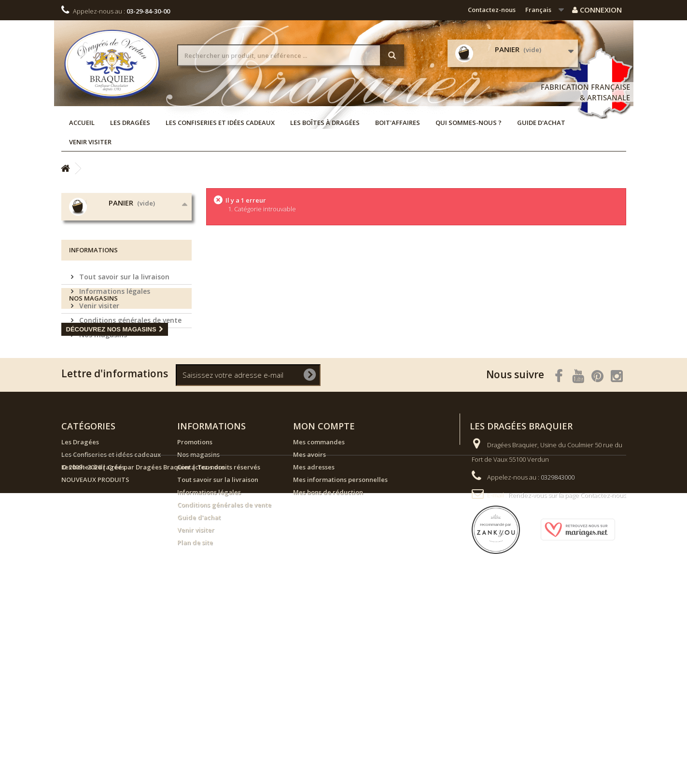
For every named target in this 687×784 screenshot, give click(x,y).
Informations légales (114, 380)
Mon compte (324, 600)
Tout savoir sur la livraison (123, 366)
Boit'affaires (398, 123)
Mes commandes (319, 616)
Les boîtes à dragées (325, 123)
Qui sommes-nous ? (469, 123)
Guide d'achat (541, 123)
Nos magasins (102, 424)
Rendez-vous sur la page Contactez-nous (567, 669)
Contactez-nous (492, 10)
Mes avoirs (309, 629)
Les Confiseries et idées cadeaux (220, 123)
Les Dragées (130, 123)
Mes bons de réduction (328, 666)
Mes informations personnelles (340, 654)
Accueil (82, 123)
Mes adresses (314, 641)
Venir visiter (90, 142)
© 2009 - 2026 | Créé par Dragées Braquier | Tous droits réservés (161, 758)
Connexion (597, 10)
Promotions (195, 616)
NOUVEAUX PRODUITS (95, 654)
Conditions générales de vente (129, 409)
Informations (93, 343)
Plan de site (195, 716)
